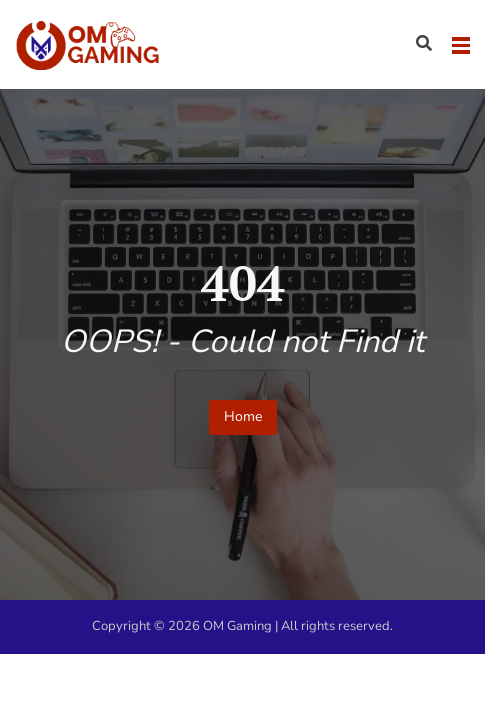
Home (243, 416)
